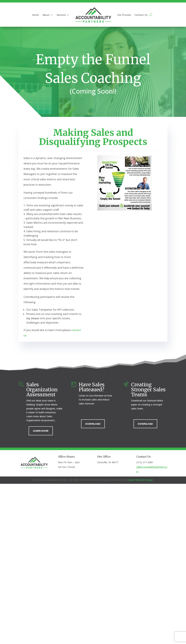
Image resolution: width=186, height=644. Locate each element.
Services (61, 15)
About (46, 15)
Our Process (124, 15)
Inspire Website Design (140, 480)
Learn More (41, 431)
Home (35, 15)
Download (93, 424)
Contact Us (141, 15)
